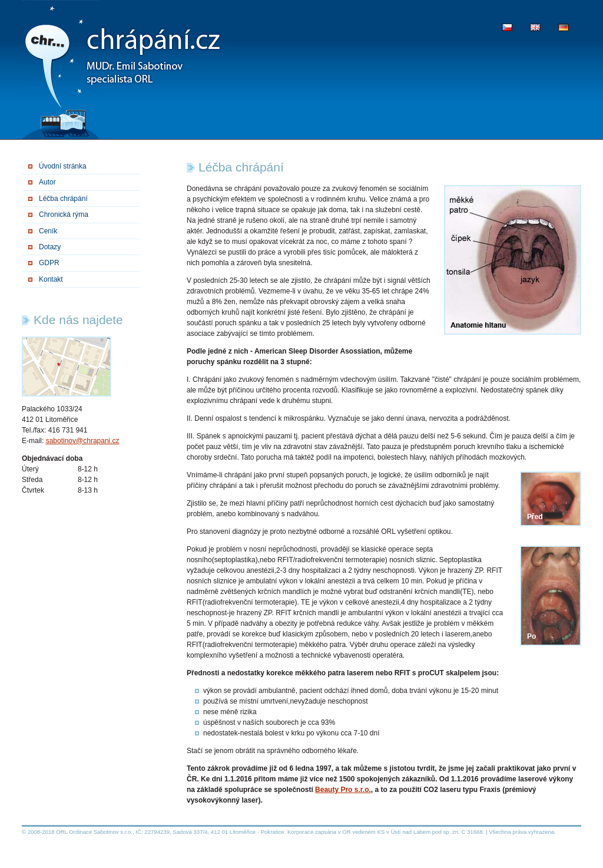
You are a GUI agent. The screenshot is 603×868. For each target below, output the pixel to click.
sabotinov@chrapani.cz (83, 441)
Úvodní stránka (63, 166)
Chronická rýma (64, 214)
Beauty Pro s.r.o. (343, 790)
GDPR (49, 263)
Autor (47, 182)
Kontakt (51, 279)
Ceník (48, 231)
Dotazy (50, 247)
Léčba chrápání (63, 199)
